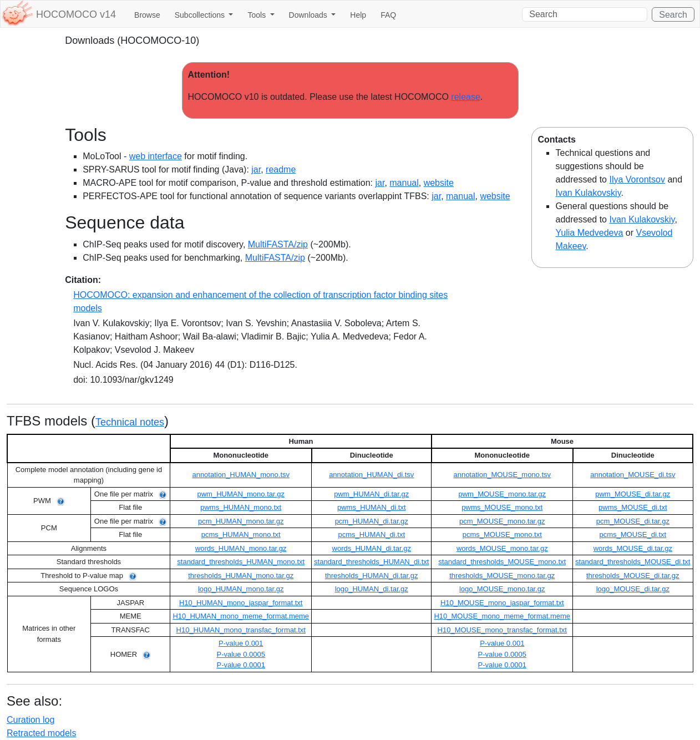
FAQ (388, 15)
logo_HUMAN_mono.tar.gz (241, 589)
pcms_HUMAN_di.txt (371, 534)
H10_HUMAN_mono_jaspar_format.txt (241, 603)
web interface (156, 156)
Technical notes (130, 422)
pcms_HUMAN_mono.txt (241, 534)
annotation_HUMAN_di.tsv (371, 475)
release (465, 97)
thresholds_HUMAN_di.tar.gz (372, 576)
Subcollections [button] (201, 15)
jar (256, 169)
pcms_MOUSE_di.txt (633, 534)
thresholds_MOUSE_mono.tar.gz (502, 576)
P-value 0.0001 (240, 665)
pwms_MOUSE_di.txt (633, 507)
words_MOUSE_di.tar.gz (633, 548)
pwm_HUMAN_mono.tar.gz (241, 494)
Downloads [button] (309, 15)
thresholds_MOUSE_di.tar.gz (633, 576)
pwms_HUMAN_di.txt (372, 507)
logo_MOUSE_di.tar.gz (633, 589)
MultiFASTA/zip (278, 244)
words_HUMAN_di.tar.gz (372, 548)
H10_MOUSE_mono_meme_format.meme (502, 616)
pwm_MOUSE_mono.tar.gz (503, 494)
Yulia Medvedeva (589, 233)
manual (404, 183)
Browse (147, 15)
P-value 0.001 (241, 643)
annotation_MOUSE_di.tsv (633, 475)
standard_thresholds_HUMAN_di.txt (371, 562)
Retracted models (41, 733)
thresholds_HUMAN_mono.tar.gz (241, 576)
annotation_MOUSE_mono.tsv (502, 475)
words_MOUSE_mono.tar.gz (502, 548)
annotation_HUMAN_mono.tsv (241, 475)
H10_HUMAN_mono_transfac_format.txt (241, 630)
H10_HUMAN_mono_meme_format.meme (241, 616)
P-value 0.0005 (240, 654)
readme (281, 169)
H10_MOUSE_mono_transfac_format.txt (502, 630)
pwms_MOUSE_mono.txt (502, 507)
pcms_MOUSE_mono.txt (502, 534)
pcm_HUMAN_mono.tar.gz (241, 521)
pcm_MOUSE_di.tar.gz (633, 521)
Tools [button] (258, 15)
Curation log (31, 720)
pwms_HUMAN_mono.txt (241, 507)
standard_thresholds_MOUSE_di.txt (633, 562)
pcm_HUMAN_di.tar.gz (372, 521)
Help (358, 15)
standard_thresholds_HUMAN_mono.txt (241, 562)
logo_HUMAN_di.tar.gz (372, 589)
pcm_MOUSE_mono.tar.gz (502, 521)
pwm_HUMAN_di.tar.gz (371, 494)
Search (673, 15)
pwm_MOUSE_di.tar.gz (633, 494)
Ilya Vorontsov (637, 179)
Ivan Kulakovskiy (588, 193)
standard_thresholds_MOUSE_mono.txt (502, 562)
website (439, 183)
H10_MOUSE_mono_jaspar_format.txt (502, 603)
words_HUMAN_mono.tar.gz (241, 548)
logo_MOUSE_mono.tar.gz (502, 589)
